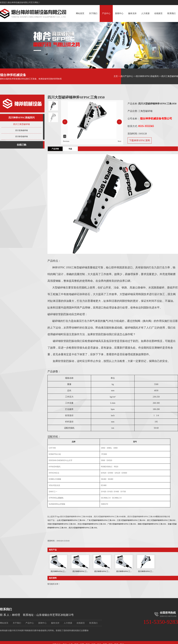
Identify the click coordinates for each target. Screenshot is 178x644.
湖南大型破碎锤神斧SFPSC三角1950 (152, 524)
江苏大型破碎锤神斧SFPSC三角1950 (131, 520)
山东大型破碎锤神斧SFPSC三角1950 (71, 520)
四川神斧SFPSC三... (58, 571)
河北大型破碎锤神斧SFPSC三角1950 (92, 524)
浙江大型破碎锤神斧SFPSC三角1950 (161, 520)
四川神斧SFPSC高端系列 (147, 76)
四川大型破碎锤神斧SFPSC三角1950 (83, 528)
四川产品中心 (127, 76)
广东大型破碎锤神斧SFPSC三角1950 (101, 520)
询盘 (70, 149)
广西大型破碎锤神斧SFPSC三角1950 (122, 524)
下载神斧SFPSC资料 (140, 140)
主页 (116, 76)
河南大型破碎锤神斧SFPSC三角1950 (62, 524)
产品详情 (55, 149)
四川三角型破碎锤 (170, 76)
